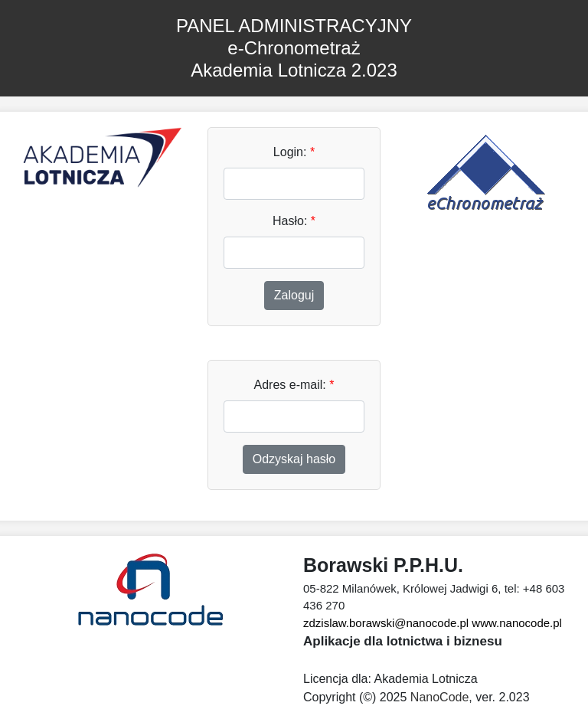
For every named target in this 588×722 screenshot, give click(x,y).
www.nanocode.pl (517, 623)
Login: (294, 152)
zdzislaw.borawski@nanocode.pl (386, 623)
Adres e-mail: (294, 385)
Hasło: (294, 221)
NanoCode (440, 697)
